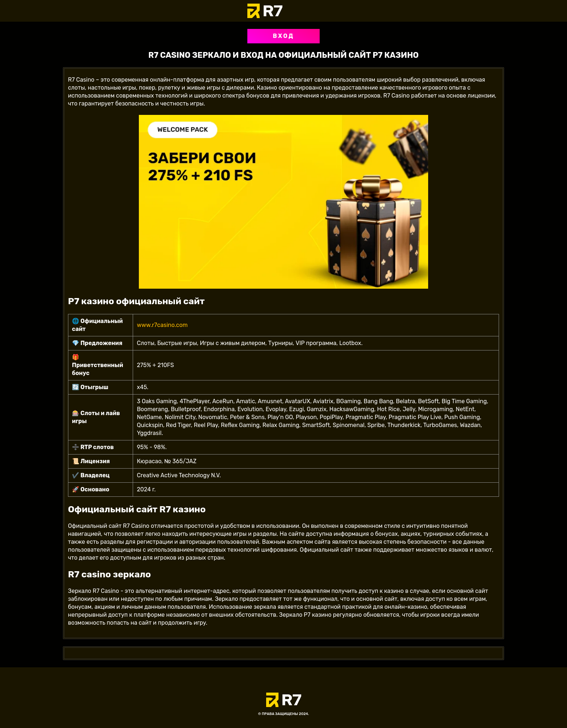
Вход (283, 36)
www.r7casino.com (162, 325)
